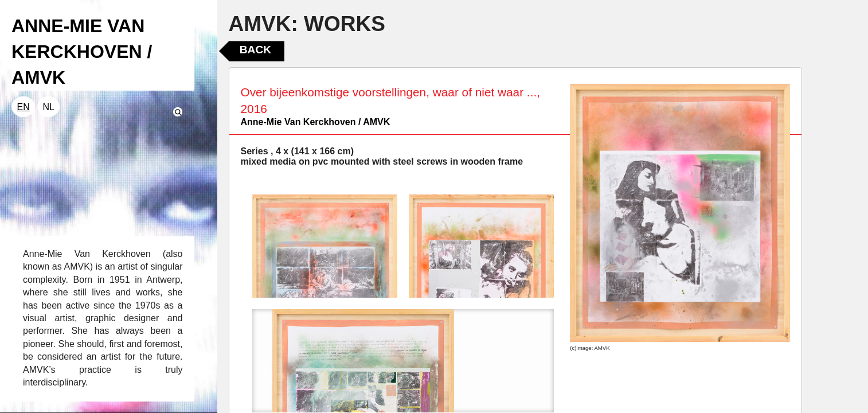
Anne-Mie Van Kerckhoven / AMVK (316, 122)
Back (255, 50)
